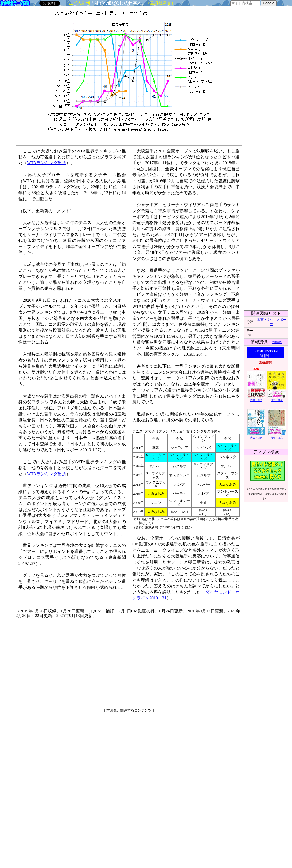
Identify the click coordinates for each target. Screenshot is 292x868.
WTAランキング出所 (47, 163)
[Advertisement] (83, 661)
